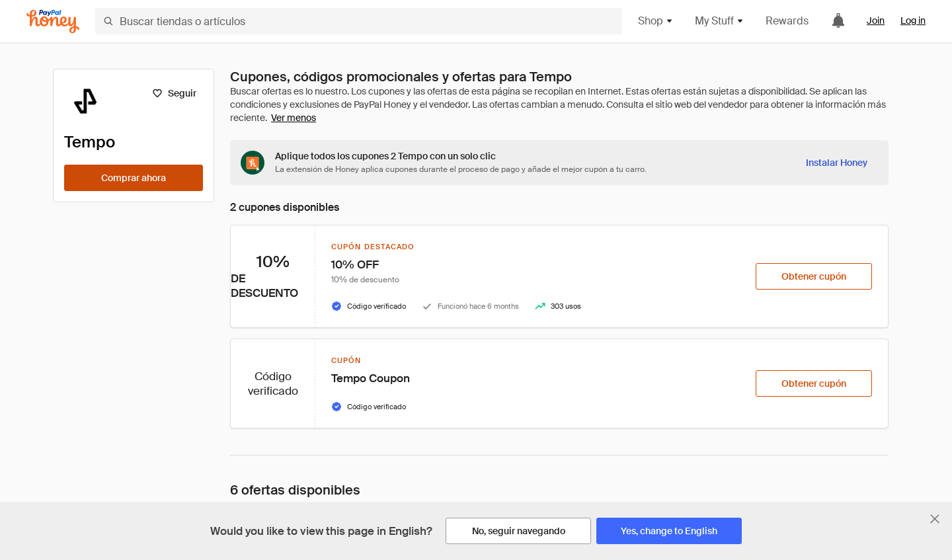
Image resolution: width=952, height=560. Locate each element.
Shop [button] (656, 21)
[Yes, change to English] (669, 531)
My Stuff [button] (720, 21)
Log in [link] (913, 20)
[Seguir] (174, 93)
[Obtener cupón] (814, 276)
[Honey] (53, 21)
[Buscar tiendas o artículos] (359, 21)
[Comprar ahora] (134, 178)
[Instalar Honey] (837, 163)
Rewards (787, 21)
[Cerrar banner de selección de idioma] (935, 519)
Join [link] (876, 20)
